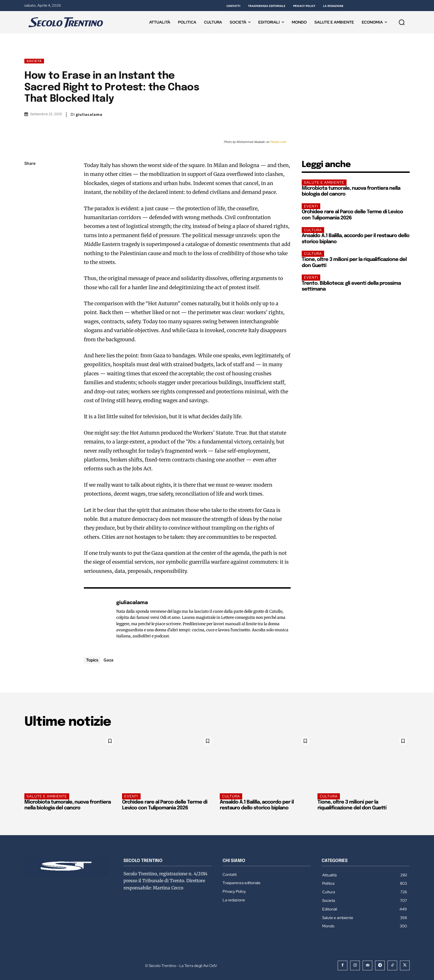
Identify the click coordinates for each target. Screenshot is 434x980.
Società (34, 61)
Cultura (313, 230)
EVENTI (311, 206)
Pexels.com (278, 142)
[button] (402, 22)
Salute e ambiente (324, 182)
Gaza (108, 660)
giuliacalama (89, 115)
